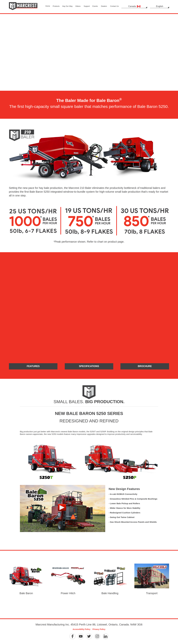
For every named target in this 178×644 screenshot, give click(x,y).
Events (95, 6)
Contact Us (114, 6)
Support (87, 6)
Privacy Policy (99, 630)
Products (56, 6)
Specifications (89, 366)
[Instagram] (97, 637)
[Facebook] (72, 637)
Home (48, 6)
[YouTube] (81, 637)
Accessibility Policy (81, 630)
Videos (78, 6)
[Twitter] (89, 637)
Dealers (104, 6)
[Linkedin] (106, 637)
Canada (134, 6)
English (160, 6)
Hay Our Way (67, 6)
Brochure (145, 366)
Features (33, 366)
